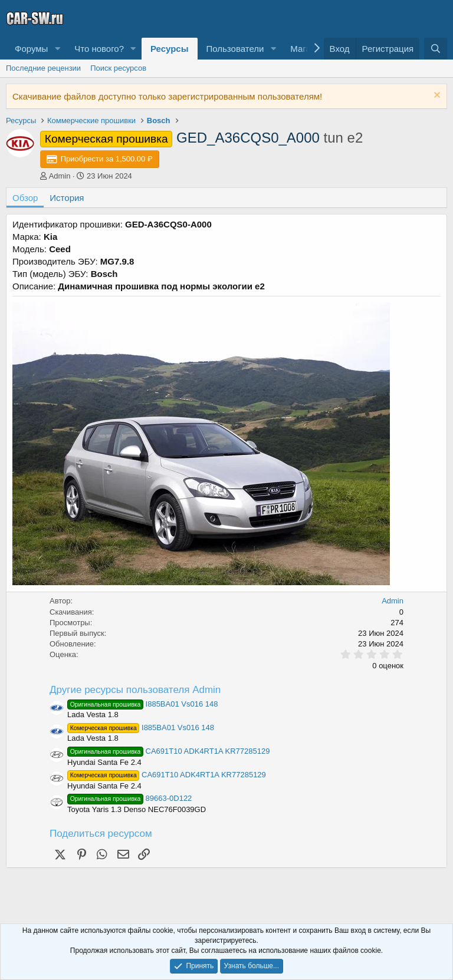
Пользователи (235, 49)
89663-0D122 (129, 798)
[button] (57, 49)
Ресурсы (170, 49)
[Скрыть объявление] (436, 96)
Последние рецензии (43, 68)
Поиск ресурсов (118, 68)
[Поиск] (436, 49)
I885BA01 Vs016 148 (142, 704)
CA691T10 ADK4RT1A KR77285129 (168, 751)
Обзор (25, 198)
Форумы (31, 49)
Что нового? (99, 49)
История (67, 198)
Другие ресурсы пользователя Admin (135, 690)
